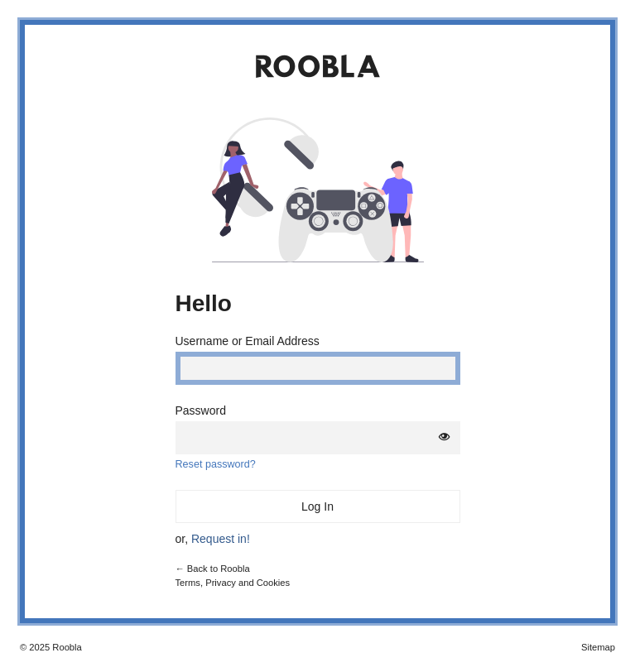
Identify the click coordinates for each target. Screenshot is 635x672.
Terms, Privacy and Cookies (233, 583)
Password (201, 410)
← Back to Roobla (213, 569)
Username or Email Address (248, 341)
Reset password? (216, 464)
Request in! (221, 539)
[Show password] (445, 437)
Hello (204, 303)
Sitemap (598, 647)
